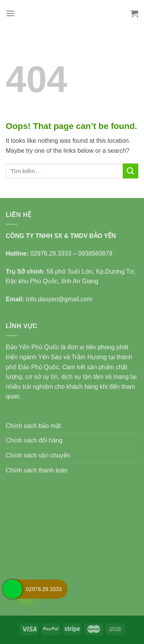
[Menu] (10, 13)
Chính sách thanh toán (37, 470)
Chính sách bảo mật (33, 426)
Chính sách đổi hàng (34, 440)
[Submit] (131, 171)
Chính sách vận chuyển (38, 455)
